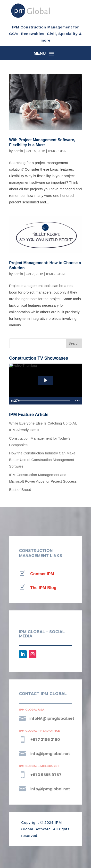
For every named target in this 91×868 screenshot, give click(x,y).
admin (18, 151)
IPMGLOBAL (58, 151)
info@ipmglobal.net (50, 754)
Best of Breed (20, 490)
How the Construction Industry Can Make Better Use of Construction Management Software (42, 460)
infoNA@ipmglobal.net (52, 719)
